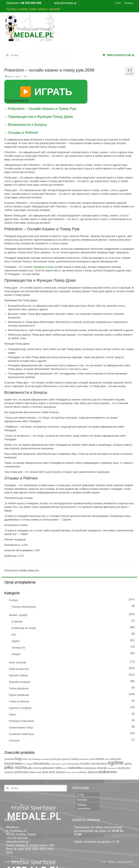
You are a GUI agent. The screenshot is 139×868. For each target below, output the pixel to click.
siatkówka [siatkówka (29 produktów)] (75, 768)
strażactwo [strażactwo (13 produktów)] (90, 768)
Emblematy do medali (24, 628)
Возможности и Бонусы (28, 125)
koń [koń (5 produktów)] (24, 764)
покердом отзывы (43, 267)
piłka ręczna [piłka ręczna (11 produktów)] (34, 768)
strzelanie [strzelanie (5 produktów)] (112, 768)
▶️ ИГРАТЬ (46, 92)
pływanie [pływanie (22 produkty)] (48, 768)
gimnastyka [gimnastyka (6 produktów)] (56, 759)
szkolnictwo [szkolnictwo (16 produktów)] (21, 772)
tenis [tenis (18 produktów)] (45, 772)
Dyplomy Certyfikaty (20, 708)
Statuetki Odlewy (18, 675)
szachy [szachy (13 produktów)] (9, 772)
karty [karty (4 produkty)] (107, 759)
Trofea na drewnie (19, 701)
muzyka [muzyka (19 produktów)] (85, 764)
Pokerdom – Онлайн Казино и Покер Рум (42, 109)
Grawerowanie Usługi (21, 728)
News (18, 76)
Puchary (13, 600)
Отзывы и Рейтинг (23, 133)
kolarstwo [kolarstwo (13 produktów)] (115, 759)
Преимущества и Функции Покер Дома (40, 117)
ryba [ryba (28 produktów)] (58, 768)
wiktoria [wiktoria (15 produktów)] (92, 772)
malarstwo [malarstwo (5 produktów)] (55, 764)
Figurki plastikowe (19, 695)
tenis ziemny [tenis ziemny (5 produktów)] (72, 772)
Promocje (14, 741)
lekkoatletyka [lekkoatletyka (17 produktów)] (41, 764)
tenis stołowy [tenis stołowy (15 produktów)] (57, 772)
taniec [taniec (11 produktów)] (33, 772)
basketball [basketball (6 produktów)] (9, 759)
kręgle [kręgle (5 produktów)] (29, 764)
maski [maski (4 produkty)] (63, 764)
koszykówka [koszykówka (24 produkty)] (13, 764)
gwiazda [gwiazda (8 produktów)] (66, 759)
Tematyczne (18, 648)
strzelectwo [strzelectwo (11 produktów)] (124, 768)
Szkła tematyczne (19, 669)
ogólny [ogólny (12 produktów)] (128, 764)
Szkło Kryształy (17, 662)
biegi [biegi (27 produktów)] (19, 759)
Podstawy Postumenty (21, 721)
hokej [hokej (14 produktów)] (75, 759)
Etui (14, 635)
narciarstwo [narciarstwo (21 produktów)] (99, 764)
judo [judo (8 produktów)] (93, 759)
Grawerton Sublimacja (21, 734)
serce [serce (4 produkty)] (65, 768)
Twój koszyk (119, 55)
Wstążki (16, 654)
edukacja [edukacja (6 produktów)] (36, 759)
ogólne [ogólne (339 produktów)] (115, 763)
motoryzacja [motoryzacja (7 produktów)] (73, 764)
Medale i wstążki (18, 615)
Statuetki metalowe (20, 682)
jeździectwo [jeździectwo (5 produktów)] (84, 759)
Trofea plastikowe (19, 688)
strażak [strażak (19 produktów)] (102, 768)
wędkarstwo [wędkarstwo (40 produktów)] (107, 772)
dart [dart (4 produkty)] (30, 759)
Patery (12, 715)
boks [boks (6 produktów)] (25, 759)
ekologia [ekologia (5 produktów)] (46, 759)
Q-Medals (17, 622)
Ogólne (16, 641)
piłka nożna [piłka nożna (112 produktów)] (16, 767)
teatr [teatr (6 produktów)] (39, 772)
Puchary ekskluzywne (24, 607)
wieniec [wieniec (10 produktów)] (83, 772)
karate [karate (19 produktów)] (100, 759)
